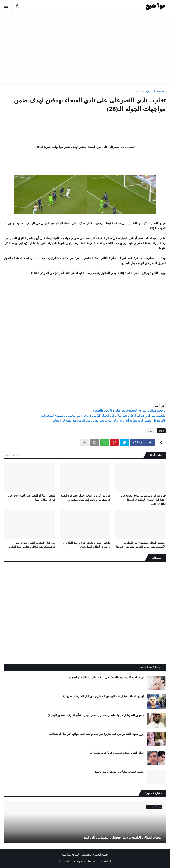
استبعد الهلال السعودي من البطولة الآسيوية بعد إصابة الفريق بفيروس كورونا (141, 545)
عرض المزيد (11, 455)
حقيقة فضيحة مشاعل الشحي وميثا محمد (120, 772)
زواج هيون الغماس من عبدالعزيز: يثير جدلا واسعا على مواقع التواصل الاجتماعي (97, 734)
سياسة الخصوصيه (85, 861)
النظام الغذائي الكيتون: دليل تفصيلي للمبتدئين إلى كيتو (123, 837)
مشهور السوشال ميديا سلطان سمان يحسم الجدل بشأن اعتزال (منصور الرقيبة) (96, 715)
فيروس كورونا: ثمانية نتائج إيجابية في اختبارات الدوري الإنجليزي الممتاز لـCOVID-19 (143, 500)
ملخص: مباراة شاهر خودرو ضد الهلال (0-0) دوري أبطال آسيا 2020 (86, 545)
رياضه (139, 91)
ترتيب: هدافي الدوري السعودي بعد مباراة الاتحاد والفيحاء (129, 410)
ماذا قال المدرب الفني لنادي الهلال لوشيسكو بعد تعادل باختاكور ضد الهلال (32, 545)
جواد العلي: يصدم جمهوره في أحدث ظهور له (117, 753)
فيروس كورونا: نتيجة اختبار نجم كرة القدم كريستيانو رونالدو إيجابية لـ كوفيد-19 (85, 498)
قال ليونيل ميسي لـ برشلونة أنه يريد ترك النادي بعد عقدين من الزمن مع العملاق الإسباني (109, 420)
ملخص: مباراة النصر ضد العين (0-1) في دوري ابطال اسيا (32, 498)
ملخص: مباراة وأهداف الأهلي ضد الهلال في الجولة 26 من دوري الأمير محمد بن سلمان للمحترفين (103, 416)
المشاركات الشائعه (151, 667)
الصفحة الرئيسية (156, 91)
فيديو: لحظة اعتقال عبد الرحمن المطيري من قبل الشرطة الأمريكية (103, 696)
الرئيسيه (106, 861)
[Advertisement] (85, 48)
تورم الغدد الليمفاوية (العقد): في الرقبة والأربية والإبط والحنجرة (106, 677)
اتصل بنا (64, 861)
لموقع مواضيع (70, 855)
